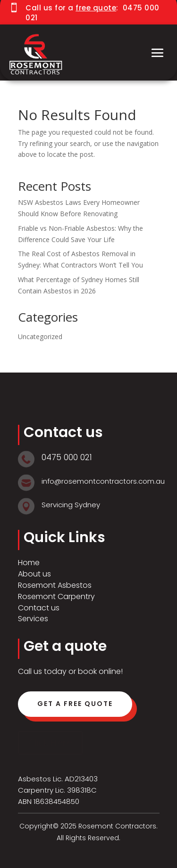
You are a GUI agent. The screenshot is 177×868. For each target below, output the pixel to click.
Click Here (50, 742)
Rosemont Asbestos (55, 585)
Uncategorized (40, 337)
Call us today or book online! (70, 671)
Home (29, 563)
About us (34, 574)
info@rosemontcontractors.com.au (103, 481)
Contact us (39, 608)
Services (33, 619)
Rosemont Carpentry (56, 596)
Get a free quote (75, 704)
